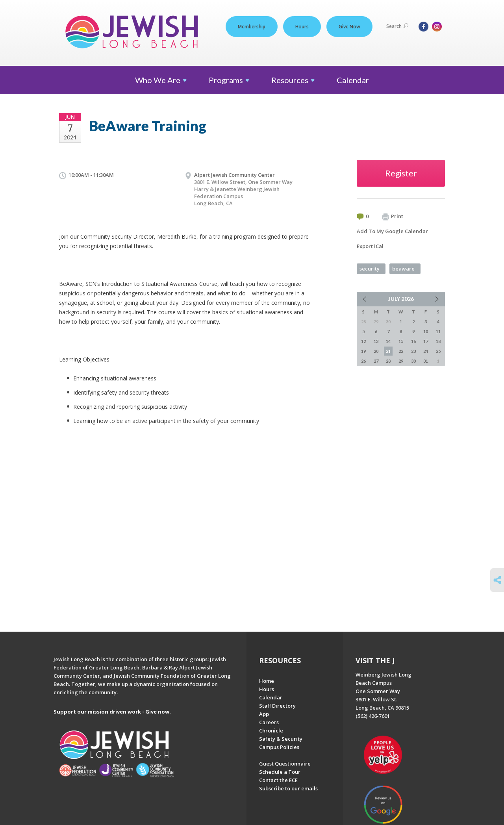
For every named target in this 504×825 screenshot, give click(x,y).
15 (401, 341)
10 (426, 331)
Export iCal (370, 246)
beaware (403, 269)
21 (388, 351)
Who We (161, 80)
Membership (252, 27)
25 (438, 351)
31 (426, 361)
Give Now (349, 27)
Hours (302, 27)
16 (413, 341)
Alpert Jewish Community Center (234, 175)
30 (413, 361)
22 (401, 351)
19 (363, 351)
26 (363, 361)
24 (426, 351)
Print (393, 217)
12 (363, 341)
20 (376, 351)
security (370, 269)
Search (397, 26)
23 (413, 351)
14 (388, 341)
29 (401, 361)
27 (376, 361)
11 (438, 331)
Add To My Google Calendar (392, 231)
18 (438, 341)
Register (401, 173)
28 (388, 361)
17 (426, 341)
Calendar (353, 80)
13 (376, 341)
